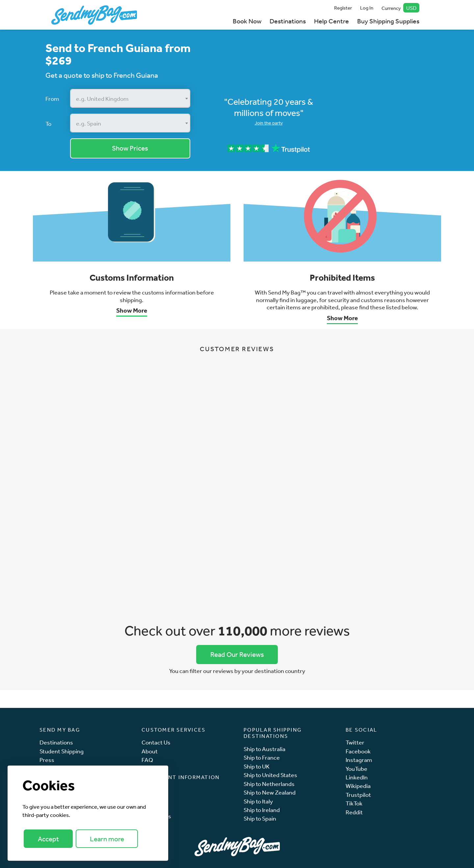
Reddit (354, 812)
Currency (401, 8)
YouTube (356, 769)
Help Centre (331, 21)
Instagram (359, 760)
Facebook (358, 751)
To (48, 124)
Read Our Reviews (237, 654)
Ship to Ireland (262, 810)
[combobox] (130, 98)
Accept (48, 839)
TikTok (354, 803)
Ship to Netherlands (269, 784)
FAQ (147, 760)
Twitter (355, 742)
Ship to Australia (264, 749)
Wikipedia (358, 786)
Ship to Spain (260, 818)
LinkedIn (357, 777)
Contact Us (156, 742)
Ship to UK (257, 766)
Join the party (269, 123)
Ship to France (262, 757)
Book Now (247, 21)
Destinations (288, 21)
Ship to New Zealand (270, 792)
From (52, 98)
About (150, 751)
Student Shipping (62, 751)
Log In (367, 8)
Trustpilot (358, 795)
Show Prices (130, 148)
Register (343, 8)
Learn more (107, 839)
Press (47, 760)
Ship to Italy (258, 801)
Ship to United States (270, 775)
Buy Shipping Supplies (388, 21)
